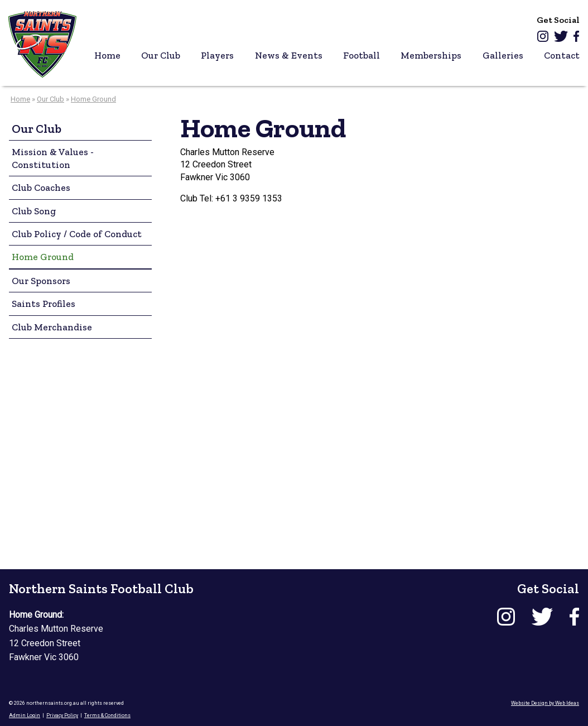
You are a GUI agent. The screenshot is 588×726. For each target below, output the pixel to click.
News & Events (289, 55)
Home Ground (93, 99)
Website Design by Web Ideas (545, 703)
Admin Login (25, 715)
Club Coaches (41, 187)
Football (362, 55)
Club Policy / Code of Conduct (77, 234)
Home (107, 55)
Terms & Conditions (107, 715)
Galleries (503, 55)
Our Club (161, 55)
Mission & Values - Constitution (53, 158)
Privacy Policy (62, 715)
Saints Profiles (44, 304)
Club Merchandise (52, 327)
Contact (562, 55)
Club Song (34, 211)
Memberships (431, 55)
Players (217, 55)
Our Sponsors (41, 281)
